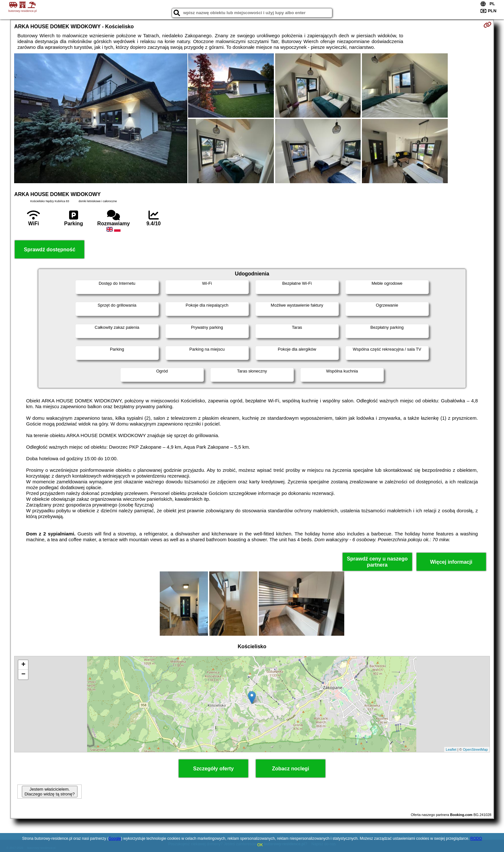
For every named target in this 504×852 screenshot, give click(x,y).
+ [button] (23, 665)
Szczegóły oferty (213, 769)
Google (115, 839)
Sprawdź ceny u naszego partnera (377, 562)
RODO (476, 839)
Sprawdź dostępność (50, 250)
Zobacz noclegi (291, 769)
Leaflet (451, 749)
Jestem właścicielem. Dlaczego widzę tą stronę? (50, 792)
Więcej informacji (451, 562)
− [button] (23, 675)
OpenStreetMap (475, 749)
